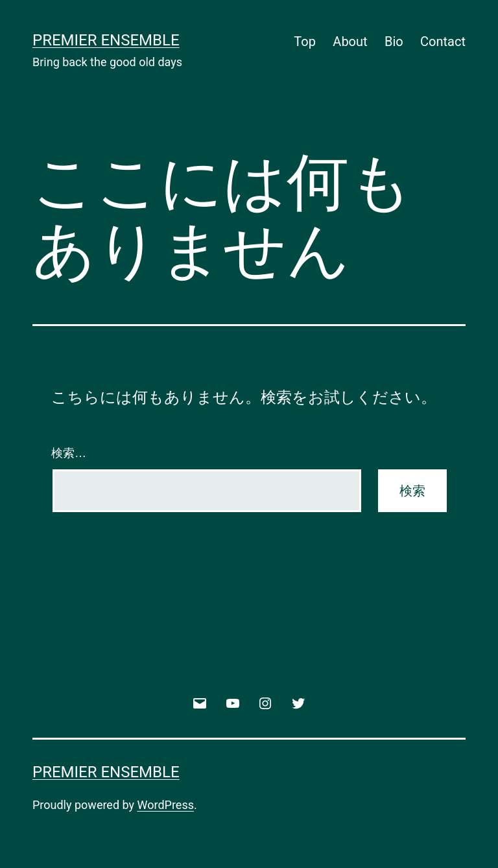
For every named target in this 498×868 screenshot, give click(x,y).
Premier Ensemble (106, 40)
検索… (69, 453)
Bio (394, 41)
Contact (443, 41)
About (350, 41)
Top (305, 41)
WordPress (166, 805)
